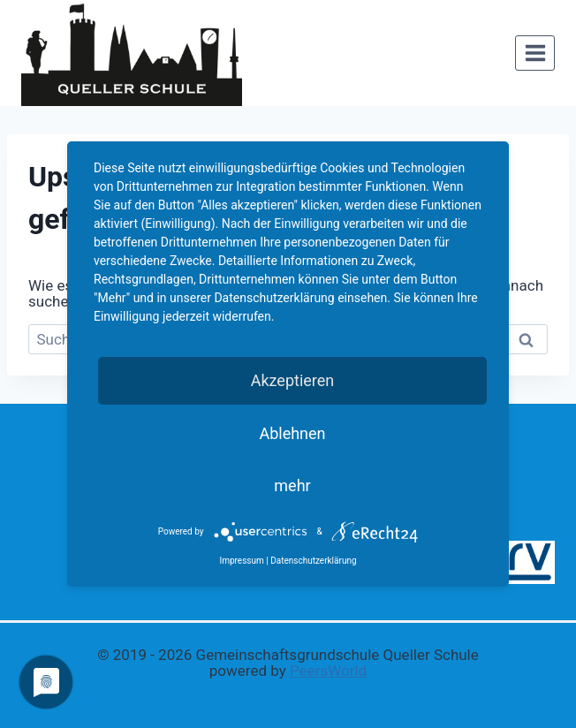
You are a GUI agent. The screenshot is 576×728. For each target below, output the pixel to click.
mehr (292, 485)
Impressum (241, 561)
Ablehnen (292, 433)
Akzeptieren (293, 380)
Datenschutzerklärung (313, 561)
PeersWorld (328, 671)
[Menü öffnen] (535, 53)
